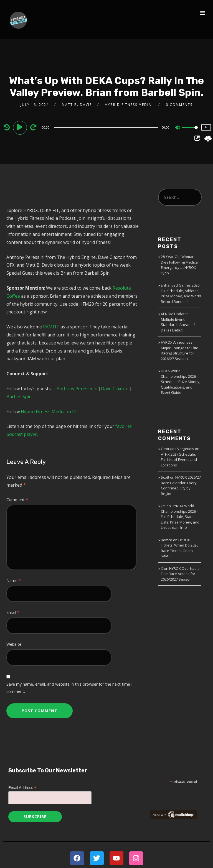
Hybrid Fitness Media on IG (49, 412)
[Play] (21, 127)
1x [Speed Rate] (206, 127)
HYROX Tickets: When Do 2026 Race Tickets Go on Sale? (180, 548)
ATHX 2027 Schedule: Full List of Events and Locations (179, 460)
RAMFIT (51, 327)
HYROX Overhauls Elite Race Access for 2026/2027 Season (180, 574)
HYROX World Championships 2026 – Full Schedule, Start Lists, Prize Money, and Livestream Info (180, 517)
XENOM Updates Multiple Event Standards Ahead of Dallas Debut (178, 322)
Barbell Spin (19, 397)
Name (14, 580)
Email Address (22, 788)
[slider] (106, 127)
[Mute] (178, 128)
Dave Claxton (115, 389)
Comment (17, 500)
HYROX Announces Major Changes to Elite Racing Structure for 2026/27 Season (180, 350)
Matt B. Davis (77, 105)
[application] (106, 127)
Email (13, 612)
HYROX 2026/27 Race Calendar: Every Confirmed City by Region (181, 485)
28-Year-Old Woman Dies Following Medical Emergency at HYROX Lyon (180, 265)
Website (14, 644)
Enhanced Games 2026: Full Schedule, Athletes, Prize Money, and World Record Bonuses (181, 293)
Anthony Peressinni (77, 389)
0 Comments (179, 105)
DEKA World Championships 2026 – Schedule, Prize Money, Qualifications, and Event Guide (181, 382)
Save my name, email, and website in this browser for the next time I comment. (69, 688)
